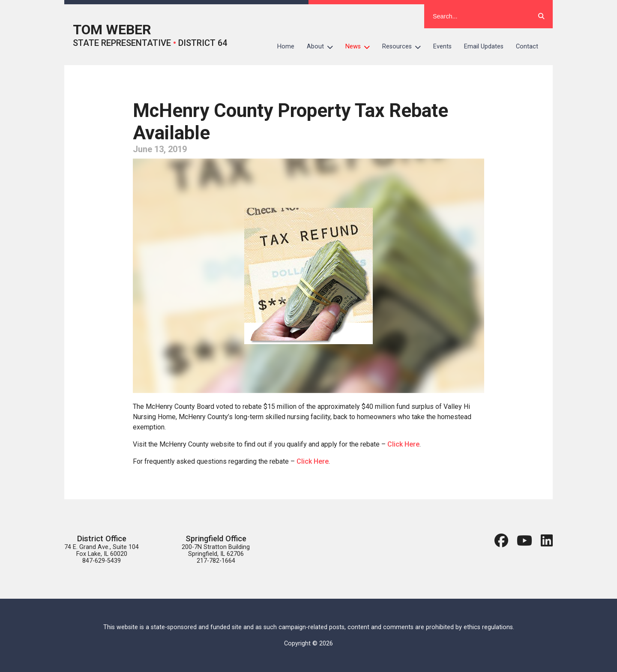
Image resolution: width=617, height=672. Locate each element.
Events (442, 46)
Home (286, 46)
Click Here (403, 444)
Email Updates (484, 46)
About (323, 47)
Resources (405, 47)
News (361, 47)
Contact (527, 46)
